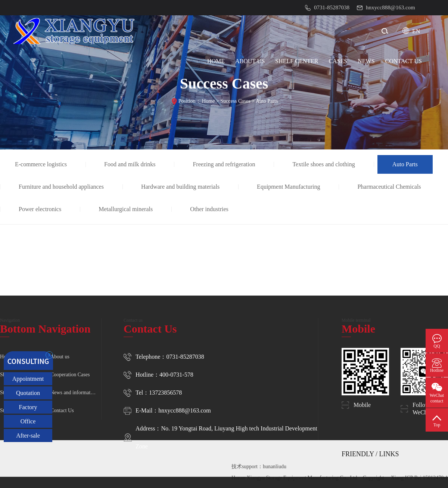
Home (208, 101)
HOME (216, 61)
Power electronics (40, 209)
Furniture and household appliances (61, 187)
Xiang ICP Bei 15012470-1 (419, 478)
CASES (338, 61)
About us (60, 357)
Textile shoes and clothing (323, 164)
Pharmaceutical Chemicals (389, 187)
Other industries (209, 209)
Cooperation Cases (70, 375)
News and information (74, 393)
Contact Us (62, 410)
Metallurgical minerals (126, 209)
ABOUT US (250, 61)
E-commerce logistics (41, 164)
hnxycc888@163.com (184, 410)
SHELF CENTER (297, 61)
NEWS (366, 61)
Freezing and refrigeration (224, 164)
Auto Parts (267, 101)
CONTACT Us (404, 61)
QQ (437, 346)
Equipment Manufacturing (288, 187)
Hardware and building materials (180, 187)
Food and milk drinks (130, 164)
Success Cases (235, 101)
